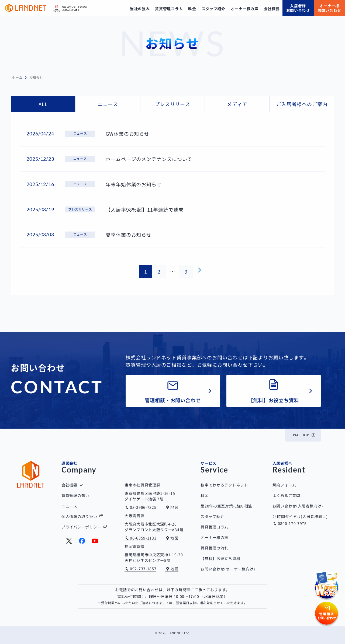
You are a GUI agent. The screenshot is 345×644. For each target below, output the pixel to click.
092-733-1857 (143, 569)
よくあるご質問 (286, 495)
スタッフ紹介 (212, 516)
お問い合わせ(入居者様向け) (298, 506)
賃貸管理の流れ (214, 548)
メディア (237, 104)
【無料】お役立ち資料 (274, 400)
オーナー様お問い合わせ (329, 8)
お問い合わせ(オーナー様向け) (228, 569)
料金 (204, 495)
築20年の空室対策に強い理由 (227, 506)
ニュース (108, 104)
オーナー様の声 (214, 537)
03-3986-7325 (143, 507)
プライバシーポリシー (81, 527)
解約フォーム (284, 485)
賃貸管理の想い (75, 495)
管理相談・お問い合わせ (173, 400)
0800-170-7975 (292, 523)
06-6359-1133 (143, 538)
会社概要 (69, 485)
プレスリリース (172, 104)
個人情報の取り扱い (79, 516)
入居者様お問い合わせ (298, 8)
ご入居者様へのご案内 (302, 104)
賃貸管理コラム (214, 527)
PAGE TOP (301, 435)
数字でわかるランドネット (224, 485)
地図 (174, 507)
